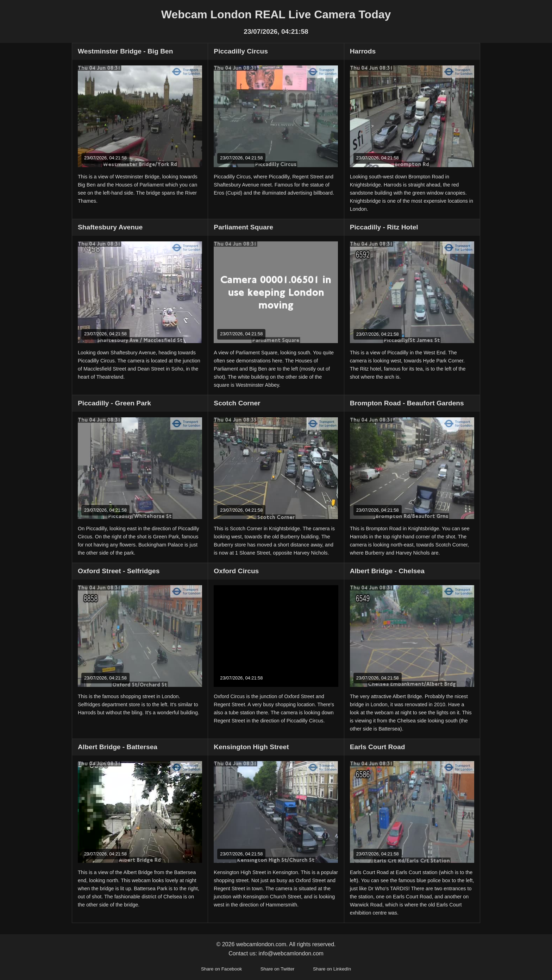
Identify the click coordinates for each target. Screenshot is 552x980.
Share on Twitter (278, 969)
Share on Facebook (221, 969)
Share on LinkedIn (332, 969)
